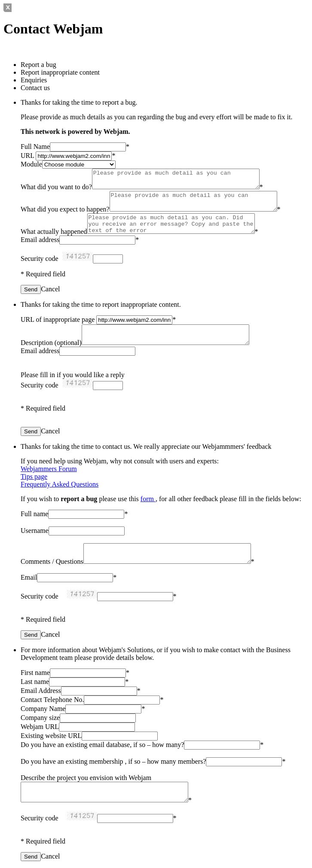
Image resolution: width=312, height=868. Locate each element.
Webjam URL (40, 727)
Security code (40, 259)
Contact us (35, 88)
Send (31, 289)
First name (35, 673)
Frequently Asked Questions (60, 484)
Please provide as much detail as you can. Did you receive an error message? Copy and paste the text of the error (171, 224)
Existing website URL (51, 736)
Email (29, 577)
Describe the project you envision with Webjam (86, 778)
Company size (40, 718)
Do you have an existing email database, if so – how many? (102, 745)
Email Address (41, 691)
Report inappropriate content (60, 72)
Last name (35, 682)
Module (31, 164)
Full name (34, 514)
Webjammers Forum (49, 469)
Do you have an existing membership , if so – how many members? (113, 761)
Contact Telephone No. (52, 700)
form (148, 499)
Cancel (50, 289)
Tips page (34, 476)
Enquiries (34, 80)
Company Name (43, 709)
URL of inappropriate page (58, 319)
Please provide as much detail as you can (176, 179)
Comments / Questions (52, 561)
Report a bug (38, 65)
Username (35, 531)
